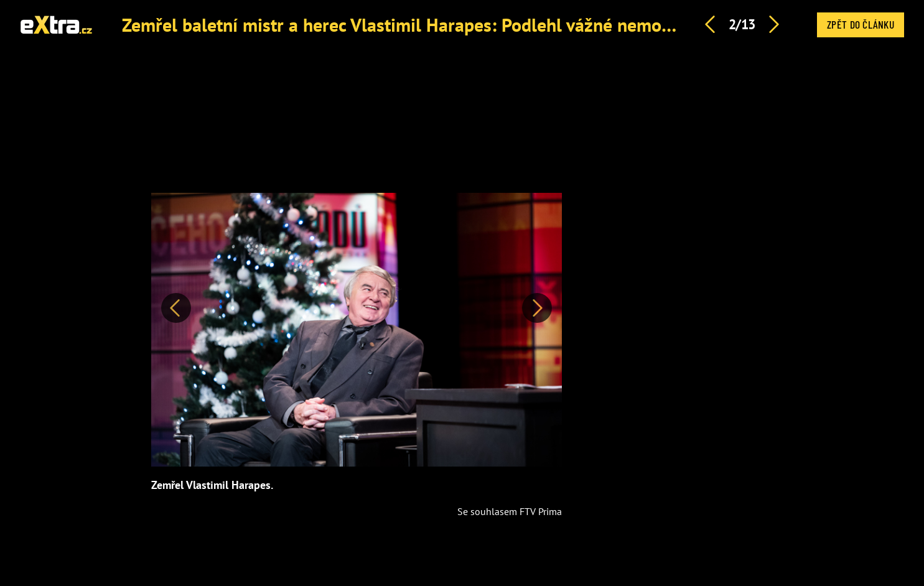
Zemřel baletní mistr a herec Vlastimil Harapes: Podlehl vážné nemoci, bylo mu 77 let (460, 25)
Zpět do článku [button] (861, 24)
